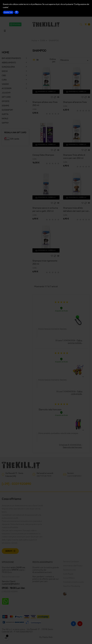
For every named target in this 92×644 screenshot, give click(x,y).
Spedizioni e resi (69, 570)
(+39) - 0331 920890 (16, 484)
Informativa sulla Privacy (73, 566)
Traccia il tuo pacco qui (11, 577)
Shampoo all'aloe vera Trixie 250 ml (45, 104)
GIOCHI (5, 71)
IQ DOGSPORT (7, 110)
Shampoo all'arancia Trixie (75, 102)
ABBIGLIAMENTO (9, 63)
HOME (5, 53)
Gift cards (15, 139)
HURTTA (5, 114)
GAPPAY (5, 123)
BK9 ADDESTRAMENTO (11, 58)
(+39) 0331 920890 (10, 592)
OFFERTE (6, 102)
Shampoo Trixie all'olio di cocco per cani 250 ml (74, 157)
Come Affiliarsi (69, 578)
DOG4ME (5, 106)
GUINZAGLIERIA (8, 67)
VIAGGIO (5, 84)
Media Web (47, 637)
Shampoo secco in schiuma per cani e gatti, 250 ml (45, 210)
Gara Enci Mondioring (72, 586)
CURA (4, 80)
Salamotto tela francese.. (73, 448)
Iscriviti (9, 551)
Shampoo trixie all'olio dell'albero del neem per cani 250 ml (76, 210)
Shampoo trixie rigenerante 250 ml (45, 262)
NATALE (5, 119)
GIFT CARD (6, 97)
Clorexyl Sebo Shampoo (43, 155)
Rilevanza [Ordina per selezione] (75, 61)
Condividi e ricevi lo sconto (73, 582)
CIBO (4, 76)
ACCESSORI (7, 89)
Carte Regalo (68, 574)
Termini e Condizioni (71, 562)
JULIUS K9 (6, 93)
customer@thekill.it (74, 476)
